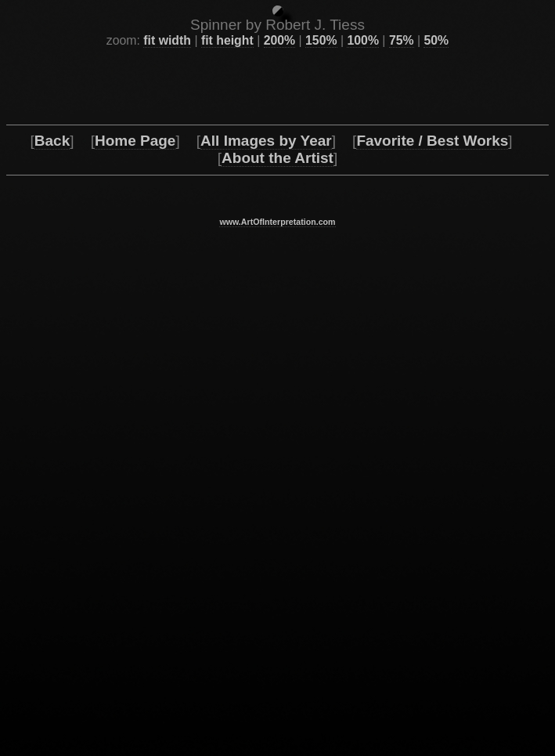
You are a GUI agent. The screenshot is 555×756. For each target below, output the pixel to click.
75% (402, 695)
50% (436, 695)
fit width (167, 695)
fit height (227, 695)
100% (362, 695)
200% (279, 695)
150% (321, 695)
